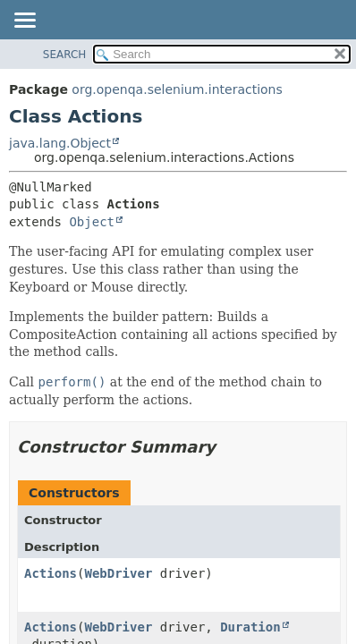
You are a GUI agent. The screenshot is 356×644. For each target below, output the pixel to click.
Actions (51, 573)
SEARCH (65, 55)
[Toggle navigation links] (24, 21)
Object (92, 222)
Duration (250, 627)
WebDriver (118, 573)
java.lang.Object (60, 143)
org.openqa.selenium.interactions (177, 89)
